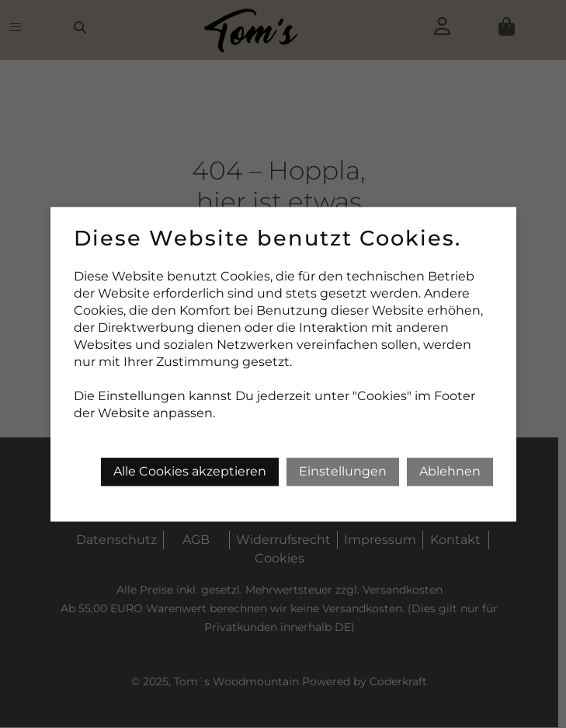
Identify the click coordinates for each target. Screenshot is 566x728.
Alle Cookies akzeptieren (190, 471)
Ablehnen (450, 471)
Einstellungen (343, 471)
